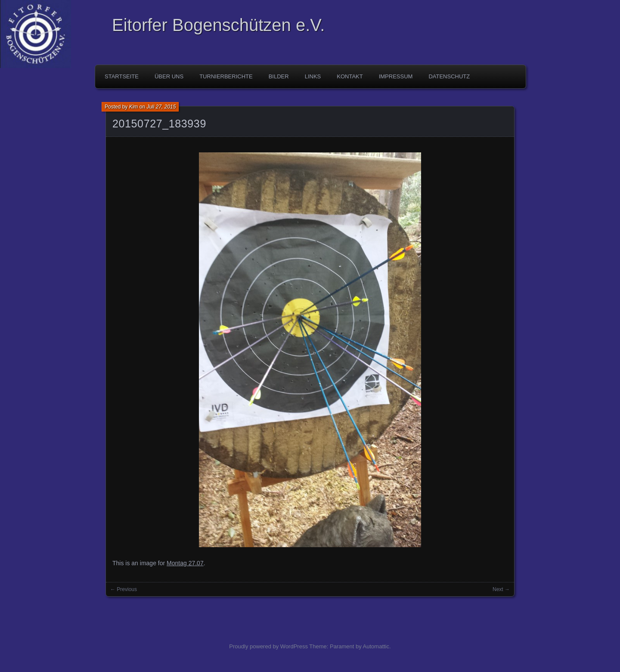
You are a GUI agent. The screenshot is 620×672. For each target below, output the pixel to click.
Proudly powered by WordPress (268, 646)
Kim (134, 107)
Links (313, 76)
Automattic (376, 646)
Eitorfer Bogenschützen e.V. (218, 25)
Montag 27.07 (185, 563)
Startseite (122, 76)
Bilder (279, 76)
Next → (501, 589)
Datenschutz (449, 76)
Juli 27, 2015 (161, 107)
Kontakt (350, 76)
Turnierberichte (226, 76)
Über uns (169, 76)
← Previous (124, 589)
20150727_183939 (159, 124)
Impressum (396, 76)
